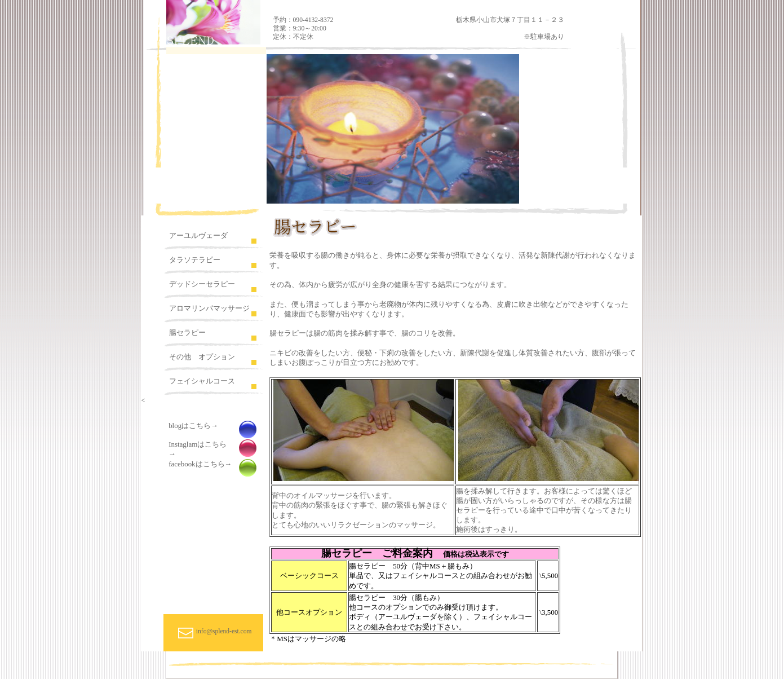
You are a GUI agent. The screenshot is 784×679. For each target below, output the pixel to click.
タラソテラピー (195, 260)
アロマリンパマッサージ (209, 308)
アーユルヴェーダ (198, 235)
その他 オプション (202, 357)
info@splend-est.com (224, 631)
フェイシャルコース (202, 381)
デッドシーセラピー (202, 284)
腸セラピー (187, 332)
